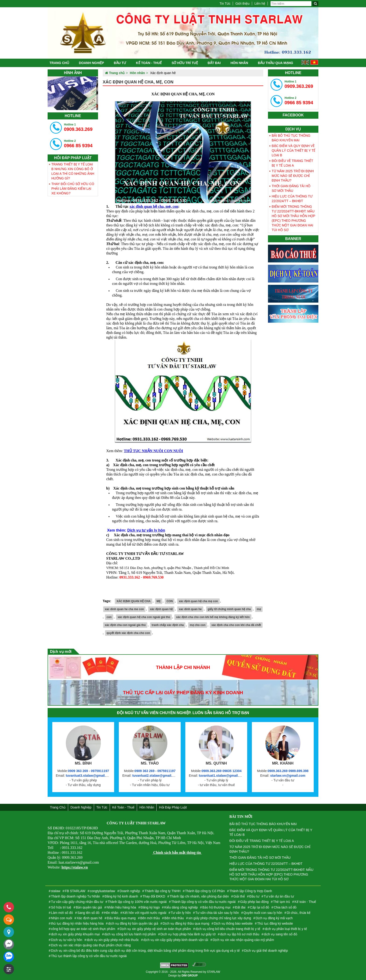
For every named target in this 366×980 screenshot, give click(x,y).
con (109, 617)
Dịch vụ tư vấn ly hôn (146, 530)
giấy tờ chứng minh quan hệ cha (229, 609)
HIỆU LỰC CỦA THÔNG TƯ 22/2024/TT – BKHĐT (292, 199)
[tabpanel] (73, 93)
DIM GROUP (190, 976)
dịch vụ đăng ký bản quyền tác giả (133, 923)
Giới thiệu (242, 4)
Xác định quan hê (90, 918)
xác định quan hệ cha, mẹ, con (154, 206)
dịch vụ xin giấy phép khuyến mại (76, 934)
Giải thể (239, 896)
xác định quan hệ (161, 609)
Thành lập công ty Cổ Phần (205, 891)
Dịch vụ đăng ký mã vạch (274, 918)
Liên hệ (260, 4)
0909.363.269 (78, 127)
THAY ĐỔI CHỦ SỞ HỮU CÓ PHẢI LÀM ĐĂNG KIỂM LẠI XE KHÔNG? (73, 189)
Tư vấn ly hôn (181, 913)
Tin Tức (225, 4)
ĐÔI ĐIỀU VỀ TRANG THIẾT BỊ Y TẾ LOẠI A (292, 163)
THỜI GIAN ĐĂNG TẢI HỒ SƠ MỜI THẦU (291, 188)
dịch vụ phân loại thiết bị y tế (286, 929)
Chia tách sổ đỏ (285, 907)
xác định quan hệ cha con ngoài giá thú (144, 617)
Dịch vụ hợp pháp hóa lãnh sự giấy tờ (188, 934)
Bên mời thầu (150, 918)
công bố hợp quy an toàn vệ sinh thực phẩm (83, 929)
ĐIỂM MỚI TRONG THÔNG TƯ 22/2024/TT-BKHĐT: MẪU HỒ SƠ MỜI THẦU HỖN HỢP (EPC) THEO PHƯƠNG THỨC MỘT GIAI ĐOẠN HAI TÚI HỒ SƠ (294, 218)
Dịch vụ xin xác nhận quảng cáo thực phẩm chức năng (91, 945)
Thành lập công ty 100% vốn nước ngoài (137, 902)
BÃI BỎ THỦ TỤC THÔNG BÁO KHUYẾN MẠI (291, 138)
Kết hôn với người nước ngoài (145, 913)
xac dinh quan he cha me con (124, 609)
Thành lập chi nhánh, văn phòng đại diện (199, 896)
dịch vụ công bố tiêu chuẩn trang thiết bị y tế (228, 929)
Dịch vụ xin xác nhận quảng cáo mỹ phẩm (243, 940)
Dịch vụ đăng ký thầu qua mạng (186, 923)
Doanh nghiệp (91, 63)
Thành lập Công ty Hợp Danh (251, 891)
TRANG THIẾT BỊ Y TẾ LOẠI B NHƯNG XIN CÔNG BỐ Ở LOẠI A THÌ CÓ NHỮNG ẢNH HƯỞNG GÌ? (73, 171)
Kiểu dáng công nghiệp (181, 907)
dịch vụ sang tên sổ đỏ (280, 934)
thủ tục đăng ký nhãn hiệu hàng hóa (77, 923)
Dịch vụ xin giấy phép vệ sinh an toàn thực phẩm (155, 929)
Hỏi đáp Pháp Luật (173, 807)
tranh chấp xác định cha (168, 625)
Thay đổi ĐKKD (154, 896)
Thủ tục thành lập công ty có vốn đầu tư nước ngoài (89, 956)
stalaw (56, 891)
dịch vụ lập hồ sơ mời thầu (240, 934)
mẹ (259, 609)
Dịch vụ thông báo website (233, 923)
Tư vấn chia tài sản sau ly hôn (217, 913)
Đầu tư (120, 63)
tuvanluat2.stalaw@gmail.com (156, 776)
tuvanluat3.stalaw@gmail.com (89, 776)
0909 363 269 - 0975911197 (88, 771)
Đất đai (214, 63)
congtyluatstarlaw (102, 891)
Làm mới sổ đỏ (62, 913)
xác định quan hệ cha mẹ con (198, 601)
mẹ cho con (198, 625)
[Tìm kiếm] (315, 4)
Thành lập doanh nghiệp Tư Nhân (76, 896)
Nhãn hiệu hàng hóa (121, 907)
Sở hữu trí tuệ (185, 63)
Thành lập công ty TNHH (162, 891)
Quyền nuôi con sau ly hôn (263, 913)
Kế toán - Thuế (149, 63)
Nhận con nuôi (62, 918)
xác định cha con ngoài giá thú (125, 625)
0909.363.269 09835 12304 (221, 771)
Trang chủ (59, 63)
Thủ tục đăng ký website (275, 923)
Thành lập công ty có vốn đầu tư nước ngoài (204, 902)
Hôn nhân (239, 63)
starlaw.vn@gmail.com (288, 776)
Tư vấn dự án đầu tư (279, 896)
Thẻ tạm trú (282, 902)
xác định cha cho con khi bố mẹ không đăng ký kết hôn (213, 617)
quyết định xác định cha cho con (128, 633)
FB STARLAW (75, 891)
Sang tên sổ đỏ (88, 913)
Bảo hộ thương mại (216, 907)
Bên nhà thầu (174, 918)
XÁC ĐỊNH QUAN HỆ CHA (134, 601)
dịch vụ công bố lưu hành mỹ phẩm (130, 934)
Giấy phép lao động (254, 902)
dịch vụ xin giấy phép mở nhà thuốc (113, 940)
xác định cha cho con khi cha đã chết (236, 625)
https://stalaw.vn (75, 867)
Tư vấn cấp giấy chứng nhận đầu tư (77, 902)
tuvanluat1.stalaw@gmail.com (222, 776)
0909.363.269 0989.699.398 (288, 771)
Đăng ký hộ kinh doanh (121, 896)
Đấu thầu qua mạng (276, 63)
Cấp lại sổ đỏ (260, 907)
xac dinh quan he (190, 609)
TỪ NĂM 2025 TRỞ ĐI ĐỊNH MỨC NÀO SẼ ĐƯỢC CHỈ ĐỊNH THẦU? (293, 176)
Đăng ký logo (150, 907)
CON (170, 601)
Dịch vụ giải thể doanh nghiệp (266, 951)
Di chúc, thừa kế (299, 913)
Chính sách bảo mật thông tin (177, 853)
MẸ (159, 601)
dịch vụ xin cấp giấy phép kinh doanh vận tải (176, 940)
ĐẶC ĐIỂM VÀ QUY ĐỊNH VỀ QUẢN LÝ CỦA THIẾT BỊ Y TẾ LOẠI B (294, 150)
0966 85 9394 (78, 144)
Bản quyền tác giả (89, 907)
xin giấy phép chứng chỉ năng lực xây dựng (220, 918)
